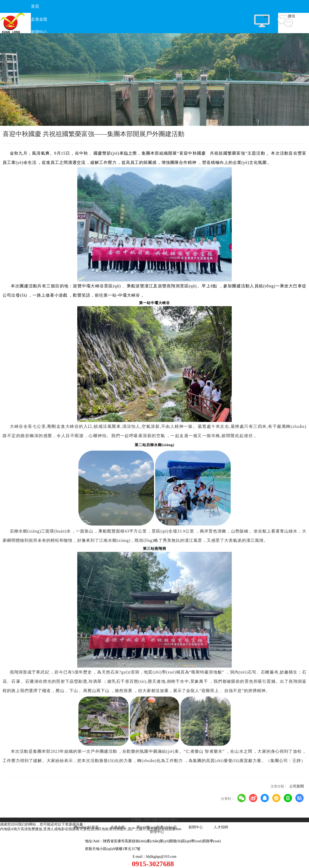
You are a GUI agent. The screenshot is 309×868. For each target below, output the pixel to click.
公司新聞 (297, 786)
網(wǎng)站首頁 (86, 827)
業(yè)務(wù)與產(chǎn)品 (157, 827)
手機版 (136, 820)
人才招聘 (221, 827)
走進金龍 (118, 827)
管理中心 (157, 832)
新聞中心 (196, 827)
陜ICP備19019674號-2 (161, 820)
